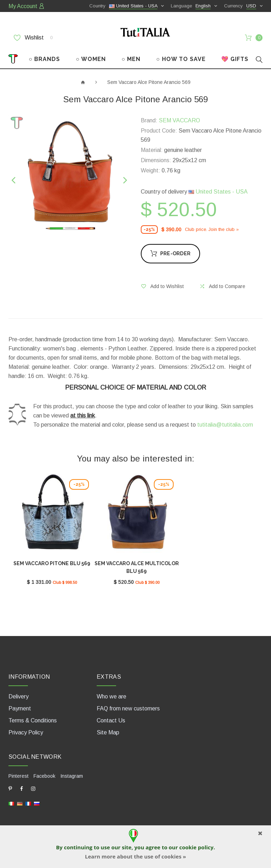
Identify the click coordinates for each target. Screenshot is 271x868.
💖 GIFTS (235, 59)
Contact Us (111, 720)
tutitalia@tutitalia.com (225, 425)
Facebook (44, 776)
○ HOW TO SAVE (181, 59)
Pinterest (19, 776)
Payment (20, 708)
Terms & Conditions (33, 720)
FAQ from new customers (128, 708)
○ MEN (131, 59)
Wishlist (33, 38)
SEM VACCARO (179, 120)
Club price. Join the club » (212, 229)
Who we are (112, 696)
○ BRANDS (45, 59)
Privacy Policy (26, 732)
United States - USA (218, 192)
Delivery (19, 696)
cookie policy (196, 847)
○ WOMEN (91, 59)
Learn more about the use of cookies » (135, 856)
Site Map (108, 732)
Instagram (72, 776)
